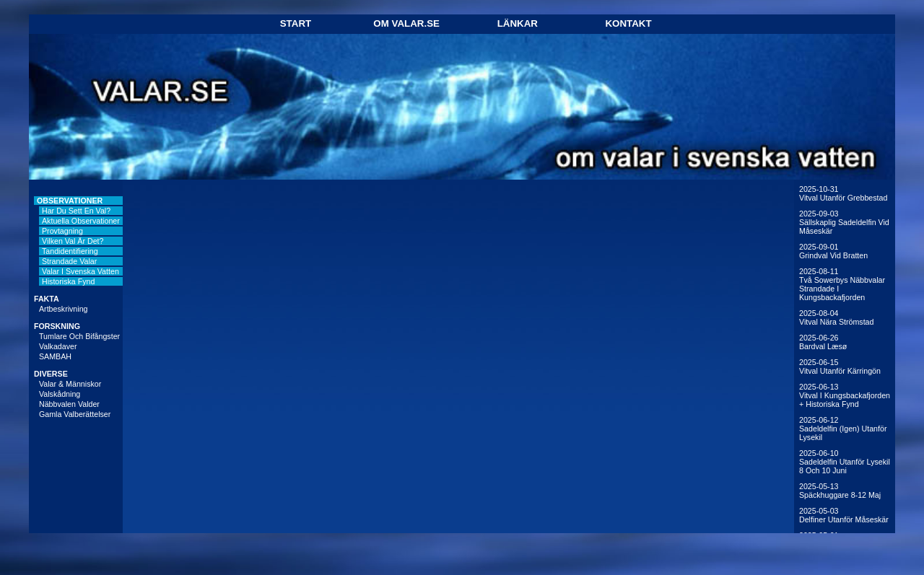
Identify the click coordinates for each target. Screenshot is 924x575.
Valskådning (60, 394)
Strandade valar (69, 261)
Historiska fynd (68, 281)
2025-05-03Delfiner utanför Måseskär (844, 515)
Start (296, 23)
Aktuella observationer (81, 221)
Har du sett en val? (76, 211)
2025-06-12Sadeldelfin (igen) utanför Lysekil (843, 429)
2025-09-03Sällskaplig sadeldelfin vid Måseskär (844, 222)
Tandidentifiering (70, 251)
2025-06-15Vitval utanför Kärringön (840, 366)
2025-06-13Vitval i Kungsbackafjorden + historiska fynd (845, 395)
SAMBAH (55, 356)
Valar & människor (70, 384)
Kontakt (628, 23)
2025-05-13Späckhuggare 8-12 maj (840, 491)
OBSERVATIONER (70, 201)
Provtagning (62, 231)
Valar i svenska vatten (80, 271)
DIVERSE (51, 374)
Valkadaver (58, 346)
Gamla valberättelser (75, 414)
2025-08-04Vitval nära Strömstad (836, 317)
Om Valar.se (406, 23)
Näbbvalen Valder (69, 404)
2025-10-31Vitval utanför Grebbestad (843, 193)
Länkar (518, 23)
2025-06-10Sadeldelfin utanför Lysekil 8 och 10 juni (845, 462)
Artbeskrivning (64, 309)
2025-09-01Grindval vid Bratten (833, 251)
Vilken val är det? (73, 241)
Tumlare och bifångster (79, 336)
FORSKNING (57, 326)
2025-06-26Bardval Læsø (823, 342)
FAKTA (47, 299)
